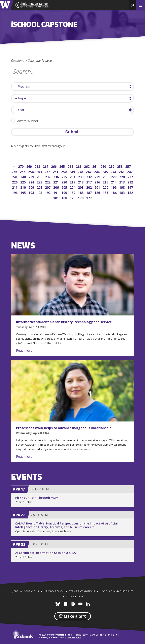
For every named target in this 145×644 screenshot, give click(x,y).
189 (73, 192)
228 (122, 177)
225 (23, 182)
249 (72, 171)
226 (15, 182)
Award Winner (25, 121)
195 (23, 192)
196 (15, 192)
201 (98, 187)
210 (23, 187)
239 (32, 177)
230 (106, 177)
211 (15, 187)
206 (56, 187)
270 (21, 166)
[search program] (72, 87)
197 (131, 187)
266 (54, 166)
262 (87, 166)
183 (122, 192)
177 (89, 197)
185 (106, 192)
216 (98, 182)
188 (81, 192)
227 (131, 177)
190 (65, 192)
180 (65, 197)
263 (79, 166)
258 (120, 166)
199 (114, 187)
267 (46, 166)
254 (31, 171)
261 (95, 166)
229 (114, 177)
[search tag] (72, 98)
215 (106, 182)
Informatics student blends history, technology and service (64, 322)
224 (32, 182)
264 (71, 166)
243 (122, 171)
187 (89, 192)
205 (65, 187)
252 (48, 171)
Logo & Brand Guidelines (117, 591)
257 (128, 166)
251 (56, 171)
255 (23, 171)
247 (89, 171)
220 (65, 182)
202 (89, 187)
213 (122, 182)
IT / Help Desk (75, 596)
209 (32, 187)
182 (131, 192)
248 (81, 171)
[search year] (72, 110)
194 (32, 192)
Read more (24, 350)
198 (122, 187)
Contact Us (31, 591)
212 (131, 182)
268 (38, 166)
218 (81, 182)
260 (104, 166)
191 (56, 192)
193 (40, 192)
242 (130, 171)
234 (73, 177)
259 (112, 166)
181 (56, 197)
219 (73, 182)
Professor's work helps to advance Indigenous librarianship (64, 428)
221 (56, 182)
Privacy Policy (54, 591)
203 (81, 187)
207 (48, 187)
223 (40, 182)
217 (89, 182)
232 (89, 177)
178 (81, 197)
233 (81, 177)
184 (114, 192)
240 (23, 177)
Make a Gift (73, 616)
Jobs (15, 591)
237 (48, 177)
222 (48, 182)
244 (114, 171)
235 (65, 177)
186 (98, 192)
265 (62, 166)
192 (48, 192)
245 (105, 171)
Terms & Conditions (82, 591)
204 (73, 187)
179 (73, 197)
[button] (132, 5)
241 (15, 177)
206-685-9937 (74, 638)
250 (64, 171)
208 (40, 187)
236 (56, 177)
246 (97, 171)
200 (106, 187)
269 (29, 166)
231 (98, 177)
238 (40, 177)
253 (40, 171)
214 (114, 182)
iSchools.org (23, 635)
